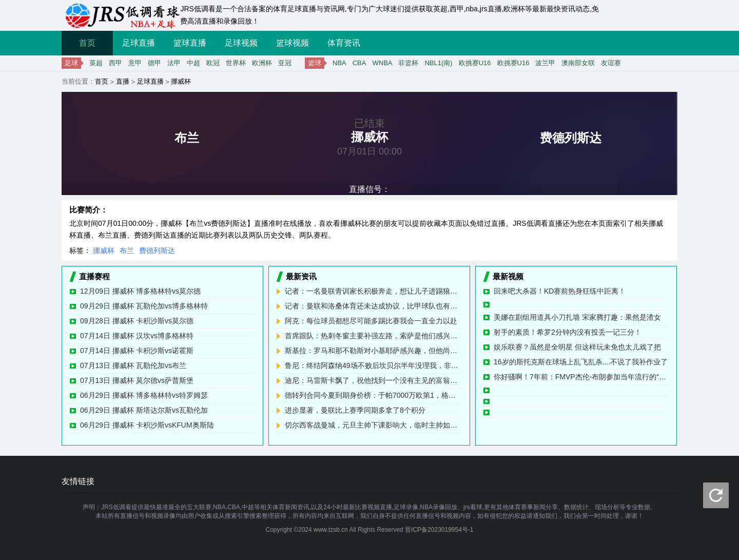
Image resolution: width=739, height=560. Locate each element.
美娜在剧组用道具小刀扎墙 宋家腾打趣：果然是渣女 (577, 317)
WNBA (382, 63)
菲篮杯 (408, 63)
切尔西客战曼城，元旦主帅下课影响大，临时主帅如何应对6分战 (373, 425)
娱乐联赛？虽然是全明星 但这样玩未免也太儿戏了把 (577, 347)
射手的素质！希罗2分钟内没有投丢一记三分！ (568, 332)
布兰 (127, 250)
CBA (359, 63)
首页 (87, 43)
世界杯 (236, 63)
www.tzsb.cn (331, 530)
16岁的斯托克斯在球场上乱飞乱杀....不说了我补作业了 (581, 362)
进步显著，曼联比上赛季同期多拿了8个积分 (355, 410)
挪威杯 (181, 81)
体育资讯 (344, 43)
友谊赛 (611, 63)
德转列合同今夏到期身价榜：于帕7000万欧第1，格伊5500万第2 (373, 395)
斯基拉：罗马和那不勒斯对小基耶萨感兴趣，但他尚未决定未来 (373, 351)
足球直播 (139, 43)
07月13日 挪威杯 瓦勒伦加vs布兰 (133, 365)
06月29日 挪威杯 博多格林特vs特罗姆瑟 (144, 395)
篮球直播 (190, 43)
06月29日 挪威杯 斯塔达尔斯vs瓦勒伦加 (144, 410)
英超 (96, 63)
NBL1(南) (438, 63)
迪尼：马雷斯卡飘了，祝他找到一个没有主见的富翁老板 (373, 380)
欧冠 (213, 63)
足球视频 (241, 43)
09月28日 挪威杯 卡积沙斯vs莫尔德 (137, 321)
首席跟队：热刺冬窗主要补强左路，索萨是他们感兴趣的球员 (373, 336)
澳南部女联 (578, 63)
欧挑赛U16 (475, 63)
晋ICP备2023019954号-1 (439, 530)
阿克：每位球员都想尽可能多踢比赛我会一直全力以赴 (371, 321)
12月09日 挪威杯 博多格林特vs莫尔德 (140, 291)
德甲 (154, 63)
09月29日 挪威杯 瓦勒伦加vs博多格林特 (144, 306)
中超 (193, 63)
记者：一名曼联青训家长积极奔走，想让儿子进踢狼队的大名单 (373, 291)
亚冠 (285, 63)
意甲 (135, 63)
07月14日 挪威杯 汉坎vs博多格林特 (137, 336)
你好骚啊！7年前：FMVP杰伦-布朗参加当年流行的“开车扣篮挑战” (581, 377)
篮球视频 (293, 43)
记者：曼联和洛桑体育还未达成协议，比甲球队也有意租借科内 (373, 306)
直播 (123, 81)
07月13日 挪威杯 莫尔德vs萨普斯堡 (137, 380)
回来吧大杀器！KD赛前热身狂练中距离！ (560, 291)
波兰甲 (545, 63)
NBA (339, 63)
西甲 (115, 63)
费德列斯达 (157, 250)
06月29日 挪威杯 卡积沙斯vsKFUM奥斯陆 (147, 425)
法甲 (174, 63)
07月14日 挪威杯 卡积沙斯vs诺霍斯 (137, 351)
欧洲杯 (262, 63)
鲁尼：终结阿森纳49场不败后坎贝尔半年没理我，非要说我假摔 (373, 365)
